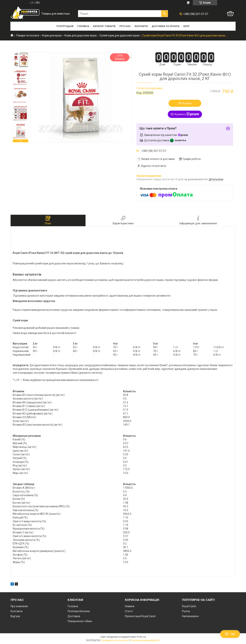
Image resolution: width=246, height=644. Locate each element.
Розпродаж (65, 26)
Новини (130, 606)
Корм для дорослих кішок (81, 35)
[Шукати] (165, 14)
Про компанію (19, 606)
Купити (187, 103)
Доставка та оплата (166, 26)
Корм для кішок (52, 35)
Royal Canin (189, 606)
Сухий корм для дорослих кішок (120, 35)
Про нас (125, 26)
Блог (187, 26)
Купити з (187, 114)
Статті (129, 611)
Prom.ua (141, 637)
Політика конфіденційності (146, 640)
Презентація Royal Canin (140, 616)
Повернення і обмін (80, 621)
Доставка (74, 616)
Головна (83, 26)
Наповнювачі (190, 616)
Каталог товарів (104, 26)
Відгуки (15, 616)
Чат (230, 634)
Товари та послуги (28, 35)
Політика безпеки (79, 611)
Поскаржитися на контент (115, 640)
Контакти (141, 26)
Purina (186, 611)
